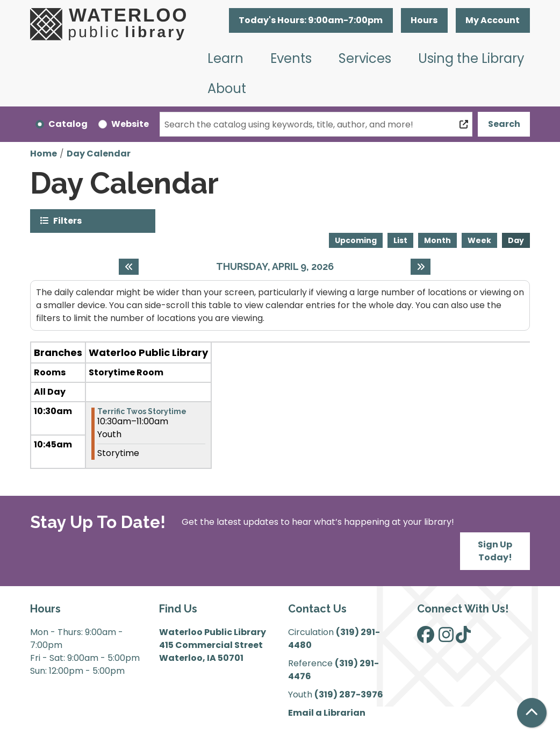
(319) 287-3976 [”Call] (349, 694)
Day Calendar (99, 154)
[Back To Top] (532, 713)
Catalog (68, 124)
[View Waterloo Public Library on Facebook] (426, 638)
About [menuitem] (227, 88)
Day (516, 240)
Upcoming (356, 240)
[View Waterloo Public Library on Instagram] (446, 638)
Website (130, 124)
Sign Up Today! (495, 551)
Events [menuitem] (291, 58)
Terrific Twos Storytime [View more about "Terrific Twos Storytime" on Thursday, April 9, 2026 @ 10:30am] (142, 411)
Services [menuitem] (365, 58)
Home (44, 154)
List (400, 240)
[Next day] (421, 267)
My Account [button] (493, 20)
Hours (424, 20)
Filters (67, 220)
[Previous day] (129, 267)
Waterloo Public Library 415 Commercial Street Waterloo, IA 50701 (213, 645)
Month (437, 240)
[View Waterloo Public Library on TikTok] (463, 638)
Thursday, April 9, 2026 (275, 266)
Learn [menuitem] (225, 58)
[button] (311, 20)
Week (479, 240)
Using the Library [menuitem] (471, 58)
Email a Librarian (327, 713)
